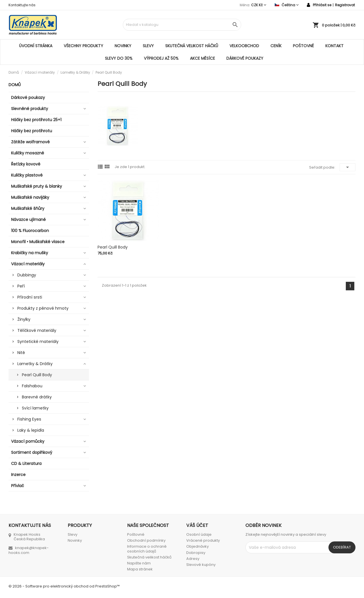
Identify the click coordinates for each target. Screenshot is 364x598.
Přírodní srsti (30, 297)
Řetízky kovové (26, 164)
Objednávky (197, 546)
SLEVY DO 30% (119, 58)
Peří (21, 286)
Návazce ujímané (28, 220)
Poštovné (303, 46)
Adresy (193, 559)
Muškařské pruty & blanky (37, 186)
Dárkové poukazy (245, 58)
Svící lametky (35, 408)
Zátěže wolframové (30, 142)
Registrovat (345, 5)
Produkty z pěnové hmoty (43, 308)
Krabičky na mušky (30, 253)
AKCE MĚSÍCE (202, 58)
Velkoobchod (244, 46)
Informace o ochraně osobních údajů (147, 549)
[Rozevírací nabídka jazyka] (287, 5)
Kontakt (334, 46)
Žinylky (24, 319)
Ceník (276, 46)
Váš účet (197, 525)
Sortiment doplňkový (32, 452)
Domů (15, 85)
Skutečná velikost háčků (192, 46)
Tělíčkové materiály (37, 330)
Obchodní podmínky (146, 540)
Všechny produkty (83, 46)
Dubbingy (27, 275)
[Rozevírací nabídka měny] (259, 5)
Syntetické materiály (38, 342)
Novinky (123, 46)
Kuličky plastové (27, 175)
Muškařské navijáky (30, 197)
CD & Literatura (26, 463)
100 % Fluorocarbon (30, 231)
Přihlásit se (322, 5)
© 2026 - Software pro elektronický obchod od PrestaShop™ (64, 586)
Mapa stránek (140, 569)
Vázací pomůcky (28, 441)
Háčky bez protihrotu (32, 131)
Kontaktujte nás (22, 5)
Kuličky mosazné (28, 153)
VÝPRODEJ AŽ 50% (161, 58)
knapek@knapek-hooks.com (29, 550)
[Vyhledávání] (182, 25)
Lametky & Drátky (35, 364)
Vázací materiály (28, 264)
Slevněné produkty (30, 109)
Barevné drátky (37, 397)
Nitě (21, 353)
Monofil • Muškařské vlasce (38, 242)
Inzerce (18, 475)
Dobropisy (196, 553)
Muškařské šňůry (28, 208)
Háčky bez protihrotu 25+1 (36, 120)
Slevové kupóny (201, 565)
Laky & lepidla (31, 430)
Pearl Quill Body (37, 375)
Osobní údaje (199, 534)
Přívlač (17, 486)
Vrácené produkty (203, 540)
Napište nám (139, 563)
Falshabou (32, 386)
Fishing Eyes (29, 419)
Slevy (148, 46)
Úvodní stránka (36, 46)
